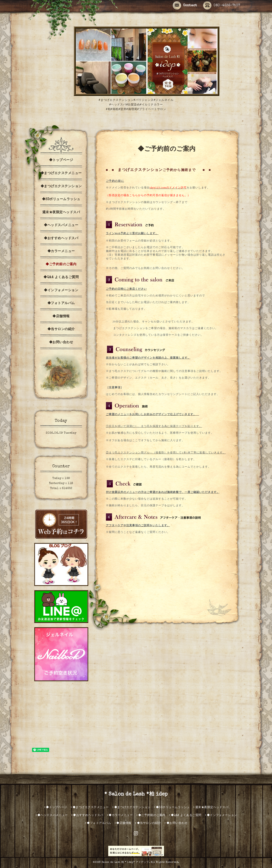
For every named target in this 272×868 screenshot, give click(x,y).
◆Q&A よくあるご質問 (61, 277)
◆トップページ (61, 160)
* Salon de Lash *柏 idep (136, 794)
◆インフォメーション (61, 291)
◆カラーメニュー (61, 251)
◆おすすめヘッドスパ (61, 239)
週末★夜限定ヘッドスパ (61, 213)
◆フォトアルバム (61, 303)
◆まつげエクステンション (61, 187)
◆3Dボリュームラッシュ (61, 199)
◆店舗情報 (61, 317)
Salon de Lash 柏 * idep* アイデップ (125, 862)
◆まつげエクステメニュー (61, 173)
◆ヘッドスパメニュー (61, 225)
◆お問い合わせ (61, 343)
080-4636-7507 (222, 6)
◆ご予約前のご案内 (61, 265)
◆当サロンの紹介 (61, 329)
